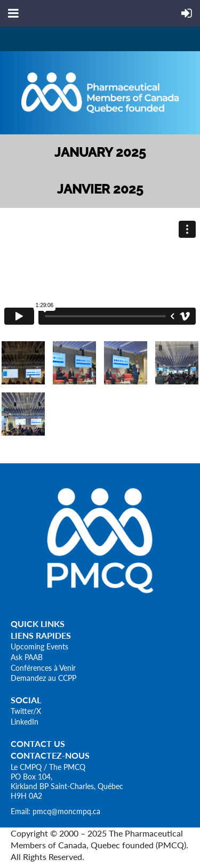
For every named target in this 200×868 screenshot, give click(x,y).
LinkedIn (25, 722)
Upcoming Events (39, 646)
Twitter (22, 711)
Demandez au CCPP (43, 678)
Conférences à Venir (43, 668)
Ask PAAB (27, 657)
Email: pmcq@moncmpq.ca (55, 811)
